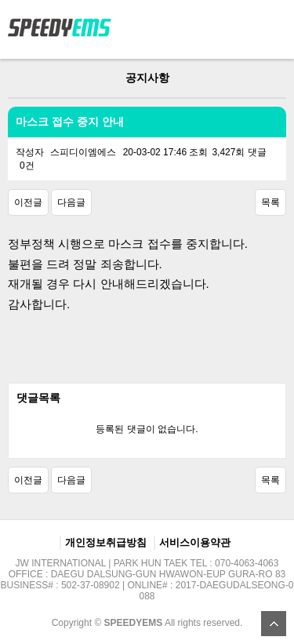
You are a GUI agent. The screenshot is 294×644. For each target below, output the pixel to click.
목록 (270, 202)
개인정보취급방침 (106, 542)
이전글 (28, 202)
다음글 (71, 202)
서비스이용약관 (195, 542)
